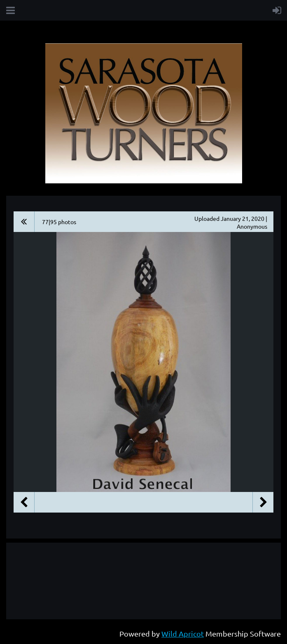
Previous (24, 502)
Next (263, 502)
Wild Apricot (183, 633)
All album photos (24, 222)
